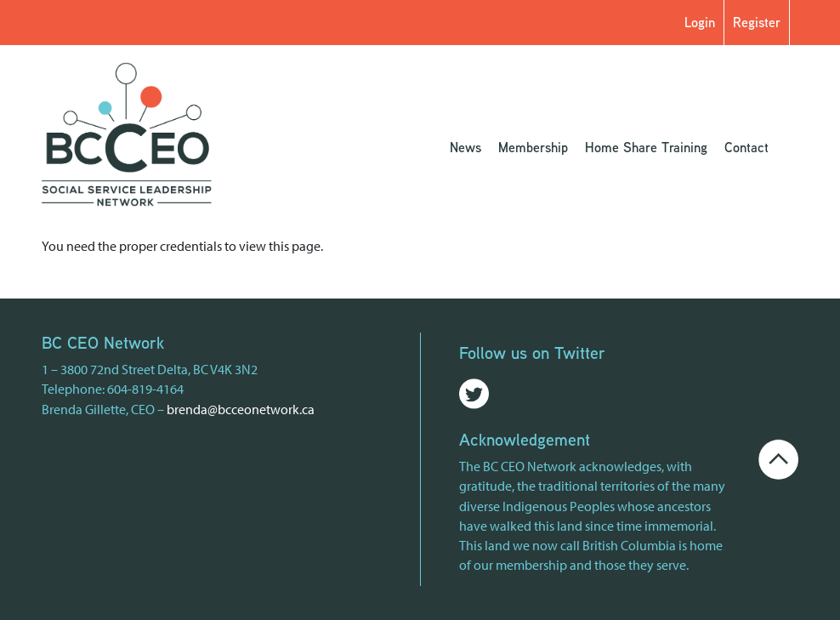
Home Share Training (646, 147)
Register (757, 22)
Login (700, 22)
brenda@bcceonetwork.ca (241, 409)
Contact (746, 147)
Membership (533, 147)
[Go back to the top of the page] (778, 458)
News (465, 147)
